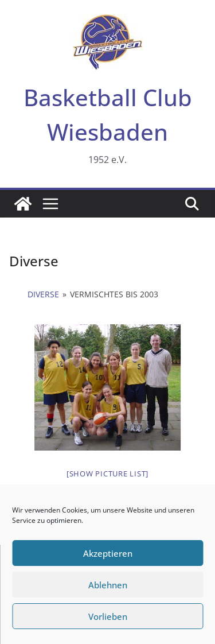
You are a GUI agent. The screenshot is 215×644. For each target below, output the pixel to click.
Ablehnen (108, 585)
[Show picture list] (107, 474)
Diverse (43, 294)
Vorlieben (108, 616)
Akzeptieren (108, 553)
